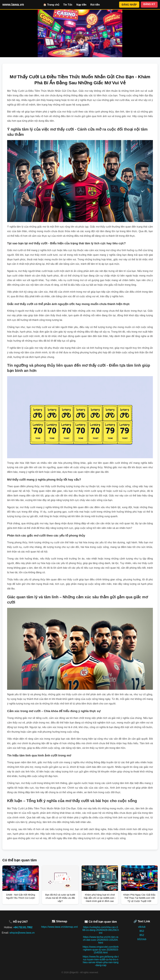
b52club (142, 939)
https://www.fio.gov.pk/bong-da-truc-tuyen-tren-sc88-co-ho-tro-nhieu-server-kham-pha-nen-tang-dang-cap (101, 961)
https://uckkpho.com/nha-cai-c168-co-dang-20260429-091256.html (101, 930)
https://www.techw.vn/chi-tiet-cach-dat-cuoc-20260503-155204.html (101, 940)
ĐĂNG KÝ (149, 4)
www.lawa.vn (13, 5)
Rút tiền (95, 5)
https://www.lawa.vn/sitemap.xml (59, 927)
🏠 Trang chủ (51, 5)
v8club (142, 927)
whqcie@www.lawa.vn (22, 933)
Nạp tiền (81, 5)
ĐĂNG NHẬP (129, 5)
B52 (142, 931)
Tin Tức (68, 5)
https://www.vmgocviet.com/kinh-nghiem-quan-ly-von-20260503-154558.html (101, 950)
